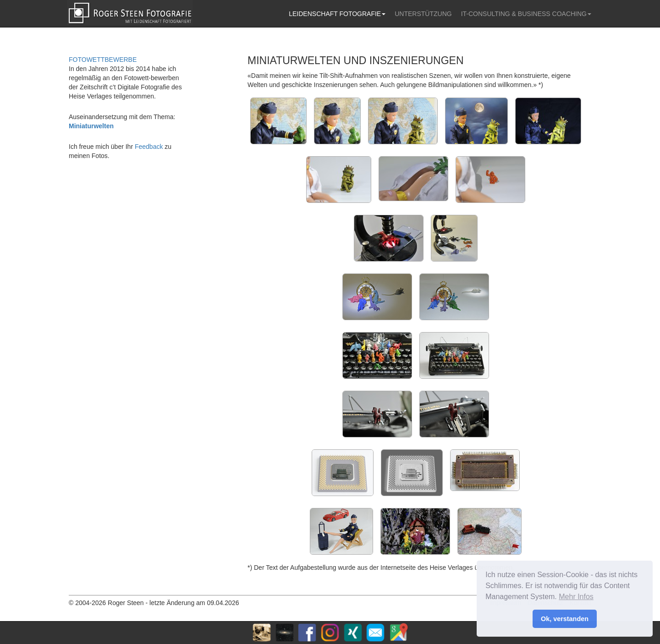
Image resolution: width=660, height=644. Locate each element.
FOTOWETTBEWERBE (103, 60)
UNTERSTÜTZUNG (423, 14)
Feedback (149, 147)
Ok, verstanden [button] (565, 619)
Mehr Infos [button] (576, 597)
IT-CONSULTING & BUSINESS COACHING (526, 14)
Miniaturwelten (91, 126)
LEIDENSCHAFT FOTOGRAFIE (337, 14)
